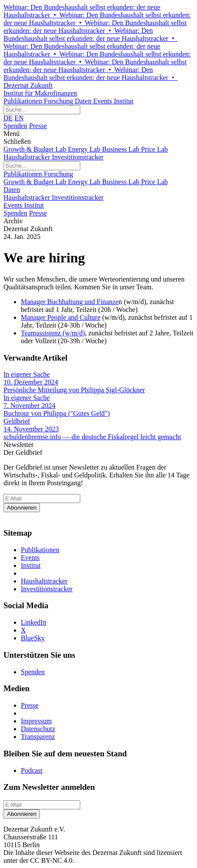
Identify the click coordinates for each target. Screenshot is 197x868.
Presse (38, 126)
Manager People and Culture (61, 317)
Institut (123, 101)
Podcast (32, 770)
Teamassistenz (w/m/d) (53, 333)
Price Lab (154, 149)
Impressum (36, 721)
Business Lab (121, 149)
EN (19, 118)
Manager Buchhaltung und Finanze (70, 302)
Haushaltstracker (28, 157)
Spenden (15, 126)
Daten (84, 101)
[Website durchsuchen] (42, 110)
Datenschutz (38, 729)
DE (8, 118)
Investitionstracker (78, 157)
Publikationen (24, 101)
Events (104, 101)
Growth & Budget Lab (36, 149)
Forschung (59, 101)
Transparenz (38, 737)
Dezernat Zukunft (98, 89)
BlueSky (33, 638)
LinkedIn (34, 622)
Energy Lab (85, 149)
